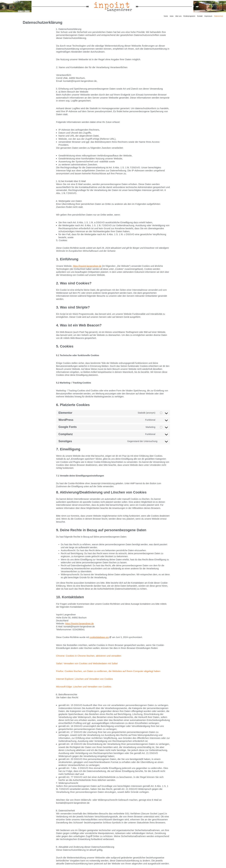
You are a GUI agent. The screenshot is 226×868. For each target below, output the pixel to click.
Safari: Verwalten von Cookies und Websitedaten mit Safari (87, 656)
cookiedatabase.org (99, 630)
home (167, 16)
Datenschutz (219, 16)
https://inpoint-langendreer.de (87, 263)
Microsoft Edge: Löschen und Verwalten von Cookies (84, 679)
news (173, 16)
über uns (179, 16)
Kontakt (200, 16)
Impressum (209, 16)
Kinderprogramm (190, 16)
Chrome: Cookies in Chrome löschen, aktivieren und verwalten (89, 649)
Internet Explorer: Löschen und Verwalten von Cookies (85, 672)
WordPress (45, 865)
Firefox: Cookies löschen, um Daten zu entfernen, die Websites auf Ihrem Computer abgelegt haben (108, 664)
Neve (26, 865)
